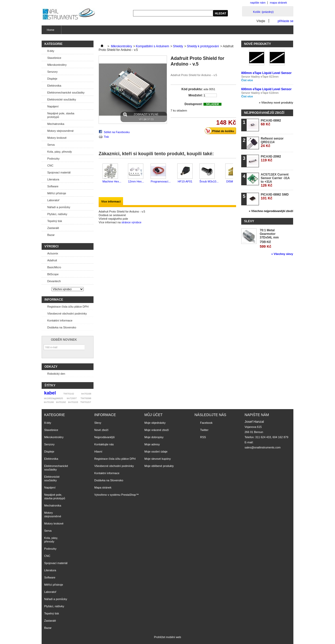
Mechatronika (56, 124)
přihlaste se (286, 21)
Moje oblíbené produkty (159, 466)
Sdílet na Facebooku (117, 132)
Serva (51, 145)
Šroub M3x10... (209, 181)
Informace (54, 300)
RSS (203, 437)
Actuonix (53, 253)
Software (53, 186)
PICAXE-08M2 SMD (275, 196)
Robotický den (56, 374)
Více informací (111, 201)
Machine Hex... (112, 181)
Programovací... (161, 181)
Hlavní (98, 452)
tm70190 (49, 402)
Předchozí (100, 173)
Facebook (206, 423)
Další (234, 173)
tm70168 (86, 394)
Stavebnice (54, 58)
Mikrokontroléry (57, 65)
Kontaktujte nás (104, 444)
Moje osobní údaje (156, 452)
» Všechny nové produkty (276, 103)
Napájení (53, 106)
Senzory (52, 72)
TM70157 (86, 402)
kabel (50, 393)
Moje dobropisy (154, 437)
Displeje (52, 79)
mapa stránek (278, 3)
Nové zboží (101, 430)
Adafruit (52, 260)
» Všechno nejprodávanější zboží (271, 211)
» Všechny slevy (282, 254)
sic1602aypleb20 (53, 398)
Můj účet (153, 415)
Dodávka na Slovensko (62, 327)
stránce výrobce (132, 222)
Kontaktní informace (60, 320)
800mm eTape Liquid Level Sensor (266, 73)
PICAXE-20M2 (271, 158)
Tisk (106, 137)
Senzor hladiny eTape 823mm (260, 77)
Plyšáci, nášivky (57, 214)
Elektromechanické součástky (66, 93)
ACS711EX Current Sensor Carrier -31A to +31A (275, 180)
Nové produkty (258, 44)
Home (50, 31)
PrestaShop (129, 495)
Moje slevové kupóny (158, 459)
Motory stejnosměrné (61, 131)
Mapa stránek (103, 487)
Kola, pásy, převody (60, 152)
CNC (50, 165)
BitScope (53, 274)
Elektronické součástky (62, 99)
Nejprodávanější (105, 437)
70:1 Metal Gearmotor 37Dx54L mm (269, 234)
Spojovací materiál (59, 172)
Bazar (51, 235)
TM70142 (69, 394)
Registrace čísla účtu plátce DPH (68, 307)
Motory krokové (57, 138)
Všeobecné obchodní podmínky (67, 314)
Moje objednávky (155, 423)
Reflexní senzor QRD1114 (272, 142)
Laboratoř (53, 200)
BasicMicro (54, 267)
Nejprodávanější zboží (264, 113)
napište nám (258, 3)
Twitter (204, 430)
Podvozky (53, 159)
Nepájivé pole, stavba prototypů (61, 115)
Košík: (263, 12)
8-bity (51, 51)
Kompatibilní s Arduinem (152, 46)
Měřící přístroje (57, 193)
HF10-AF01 (185, 181)
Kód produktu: (192, 89)
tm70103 (73, 402)
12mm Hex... (136, 181)
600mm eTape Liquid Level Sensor (266, 89)
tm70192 (61, 402)
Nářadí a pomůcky (59, 207)
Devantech (54, 281)
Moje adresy (152, 444)
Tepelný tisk (55, 221)
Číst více (247, 80)
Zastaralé (53, 228)
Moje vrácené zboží (157, 430)
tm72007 (72, 398)
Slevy (249, 221)
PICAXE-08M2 (271, 122)
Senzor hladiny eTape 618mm (260, 93)
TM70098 (86, 398)
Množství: (196, 95)
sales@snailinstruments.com (263, 447)
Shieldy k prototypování (203, 46)
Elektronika (54, 86)
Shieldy (178, 46)
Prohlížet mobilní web (167, 637)
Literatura (53, 179)
